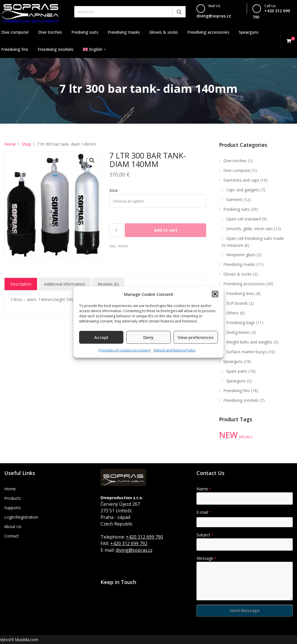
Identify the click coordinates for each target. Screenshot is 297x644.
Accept (101, 337)
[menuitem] (93, 49)
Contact (12, 536)
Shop (26, 144)
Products (13, 498)
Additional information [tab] (65, 284)
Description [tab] (21, 284)
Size (114, 190)
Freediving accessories (208, 32)
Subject (205, 535)
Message (206, 558)
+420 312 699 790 (145, 537)
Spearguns (249, 32)
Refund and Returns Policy (175, 350)
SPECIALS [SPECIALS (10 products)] (245, 437)
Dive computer (15, 32)
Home (10, 144)
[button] (215, 294)
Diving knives (238, 332)
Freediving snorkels (56, 49)
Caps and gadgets (243, 190)
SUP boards (237, 303)
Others (232, 313)
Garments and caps (241, 180)
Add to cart (166, 230)
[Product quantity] (117, 230)
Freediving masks (124, 32)
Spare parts (237, 371)
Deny (148, 337)
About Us (13, 526)
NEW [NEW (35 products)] (228, 435)
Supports (13, 508)
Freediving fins (15, 49)
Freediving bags (241, 323)
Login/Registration (21, 517)
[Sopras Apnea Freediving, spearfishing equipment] (30, 12)
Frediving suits (85, 32)
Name (204, 489)
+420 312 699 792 (129, 543)
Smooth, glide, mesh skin (249, 229)
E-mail (204, 512)
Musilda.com (27, 640)
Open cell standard (243, 219)
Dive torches (50, 32)
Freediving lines (240, 293)
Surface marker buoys (246, 352)
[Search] (124, 12)
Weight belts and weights (249, 342)
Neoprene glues (241, 255)
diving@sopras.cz (214, 16)
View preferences (196, 337)
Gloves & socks (164, 32)
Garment (234, 199)
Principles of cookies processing (125, 350)
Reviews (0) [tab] (108, 284)
